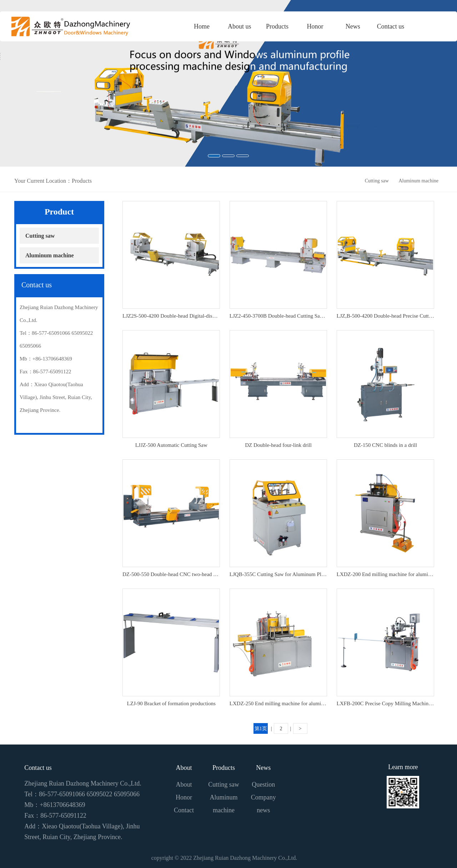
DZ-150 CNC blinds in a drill (385, 445)
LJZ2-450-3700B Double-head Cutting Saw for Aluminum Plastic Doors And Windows (278, 316)
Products (224, 768)
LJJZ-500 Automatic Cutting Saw (171, 445)
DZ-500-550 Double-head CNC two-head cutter (171, 574)
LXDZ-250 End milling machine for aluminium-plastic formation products (278, 703)
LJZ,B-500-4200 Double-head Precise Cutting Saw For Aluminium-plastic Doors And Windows (385, 316)
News (263, 768)
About (184, 768)
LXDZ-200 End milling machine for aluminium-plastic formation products (385, 574)
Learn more (403, 767)
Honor (184, 797)
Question (263, 784)
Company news (263, 804)
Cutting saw (377, 181)
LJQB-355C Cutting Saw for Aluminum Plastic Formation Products (278, 574)
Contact (184, 810)
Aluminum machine (418, 181)
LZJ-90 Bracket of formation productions (171, 703)
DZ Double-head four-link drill (278, 445)
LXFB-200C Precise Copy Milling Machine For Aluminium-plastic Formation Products (385, 703)
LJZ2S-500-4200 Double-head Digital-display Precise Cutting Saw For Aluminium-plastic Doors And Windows (171, 316)
